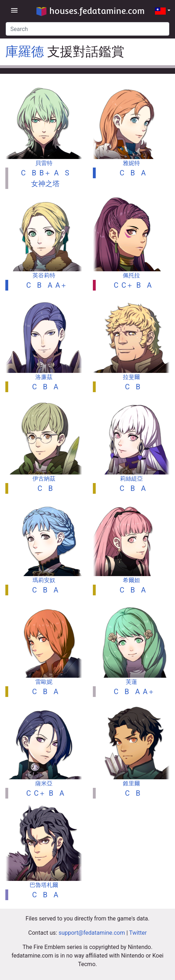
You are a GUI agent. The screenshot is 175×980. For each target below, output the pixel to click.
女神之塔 (45, 184)
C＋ (127, 285)
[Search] (87, 29)
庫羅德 (25, 52)
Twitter (138, 933)
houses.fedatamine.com (91, 11)
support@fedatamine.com (92, 933)
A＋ (61, 285)
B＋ (45, 173)
